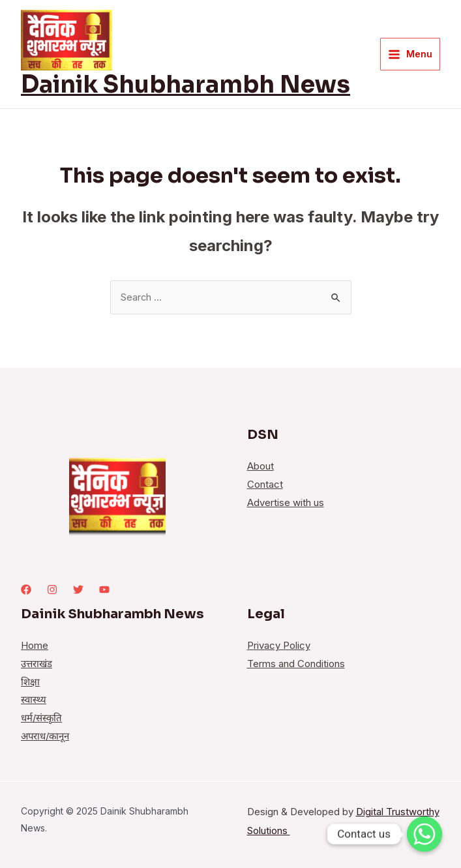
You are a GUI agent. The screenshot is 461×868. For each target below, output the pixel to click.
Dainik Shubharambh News (186, 84)
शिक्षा (30, 683)
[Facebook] (26, 590)
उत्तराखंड (37, 665)
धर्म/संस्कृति (42, 719)
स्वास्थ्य (34, 701)
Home (35, 647)
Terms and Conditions (296, 665)
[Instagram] (52, 590)
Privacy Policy (279, 647)
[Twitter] (78, 590)
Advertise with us (286, 504)
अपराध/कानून (46, 737)
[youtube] (104, 590)
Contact (265, 486)
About (260, 467)
